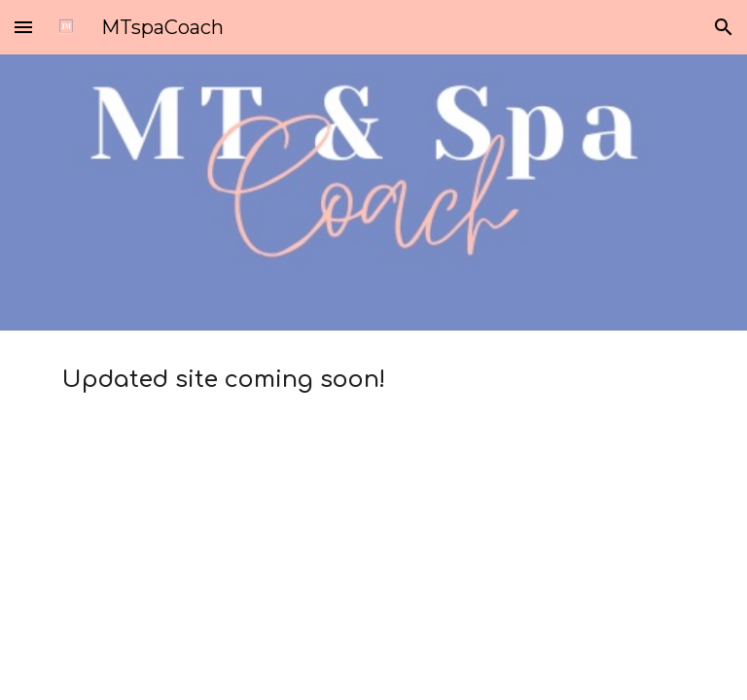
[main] (373, 380)
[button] (23, 27)
